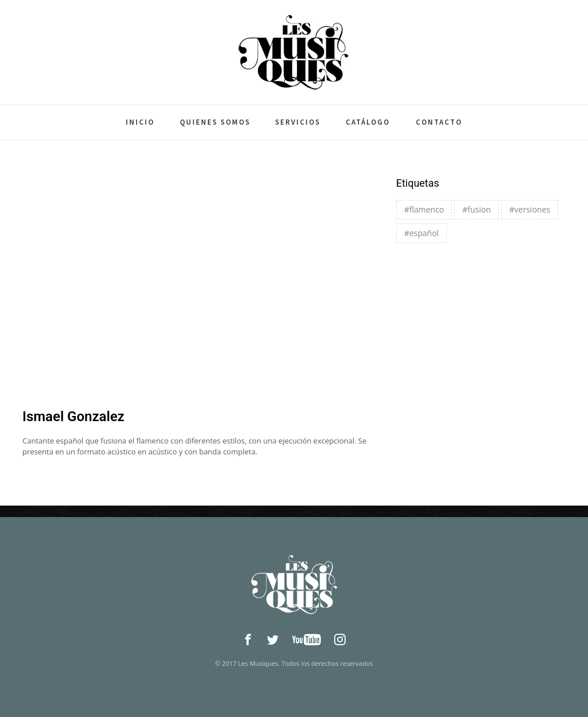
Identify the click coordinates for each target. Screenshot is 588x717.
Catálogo (368, 122)
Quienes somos (215, 122)
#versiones (530, 209)
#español (421, 233)
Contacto (439, 122)
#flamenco (424, 209)
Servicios (298, 122)
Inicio (140, 122)
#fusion (477, 209)
